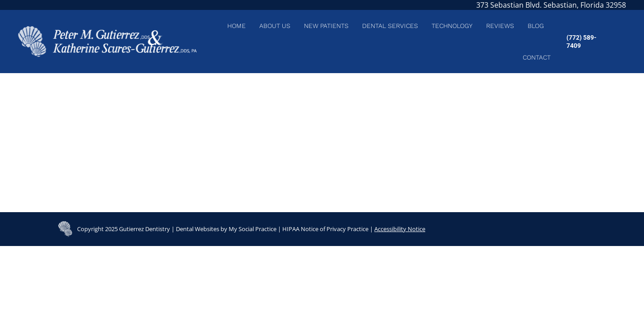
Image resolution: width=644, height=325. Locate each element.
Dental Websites (198, 229)
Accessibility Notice (400, 229)
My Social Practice (252, 229)
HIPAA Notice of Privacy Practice (325, 229)
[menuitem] (237, 26)
